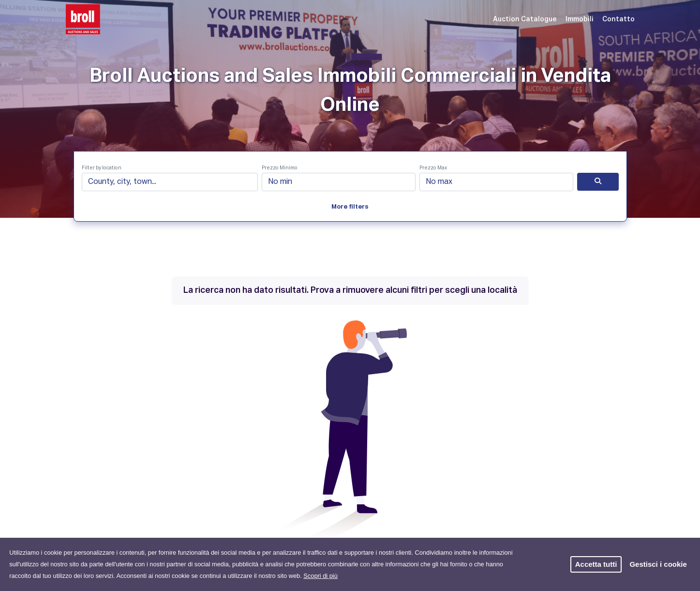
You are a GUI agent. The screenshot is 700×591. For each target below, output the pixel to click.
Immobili (580, 19)
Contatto (618, 19)
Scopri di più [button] (320, 576)
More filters (350, 207)
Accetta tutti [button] (596, 564)
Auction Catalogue (525, 19)
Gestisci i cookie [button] (658, 564)
